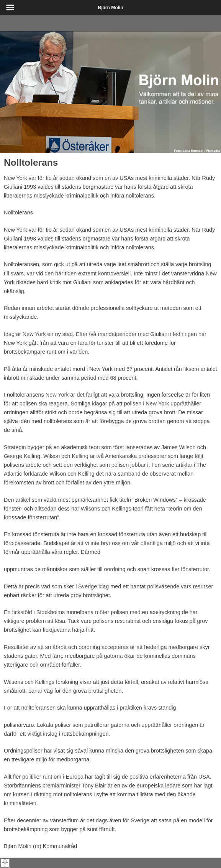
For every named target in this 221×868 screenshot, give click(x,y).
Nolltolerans (31, 162)
